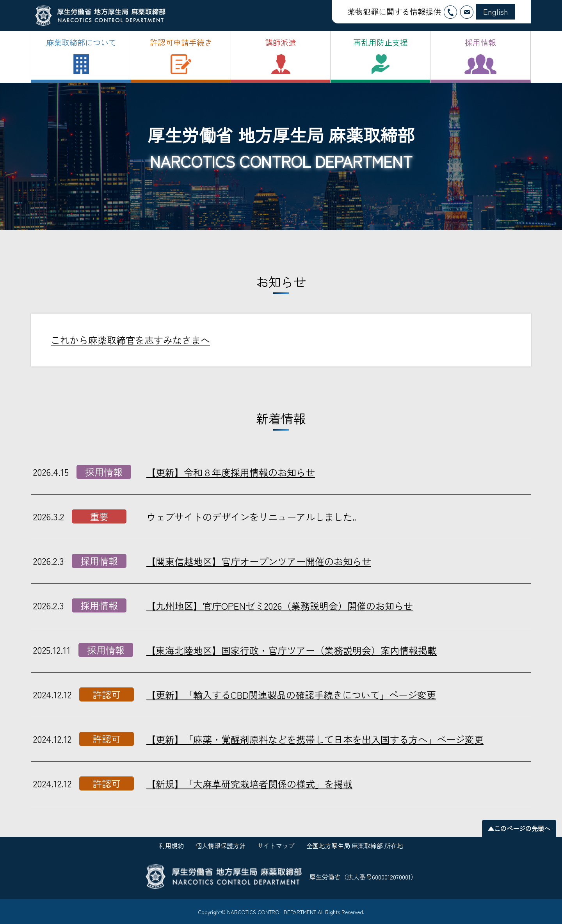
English (496, 12)
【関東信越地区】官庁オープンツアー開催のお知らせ (259, 561)
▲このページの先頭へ (519, 828)
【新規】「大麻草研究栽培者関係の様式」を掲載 (249, 784)
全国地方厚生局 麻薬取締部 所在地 (355, 846)
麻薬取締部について (81, 42)
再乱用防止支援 (381, 42)
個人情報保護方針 (221, 846)
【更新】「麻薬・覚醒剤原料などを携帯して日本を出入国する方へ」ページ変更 (315, 739)
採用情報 (480, 42)
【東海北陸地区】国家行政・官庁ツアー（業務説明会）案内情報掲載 (292, 650)
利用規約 (171, 846)
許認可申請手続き (181, 42)
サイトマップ (276, 846)
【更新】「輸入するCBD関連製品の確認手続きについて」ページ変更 (291, 695)
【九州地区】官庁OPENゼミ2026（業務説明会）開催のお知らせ (280, 606)
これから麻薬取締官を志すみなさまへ (130, 340)
